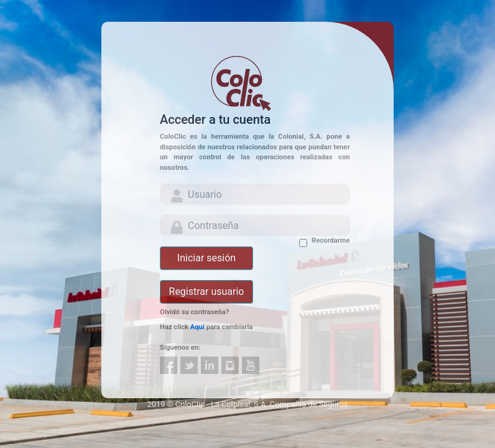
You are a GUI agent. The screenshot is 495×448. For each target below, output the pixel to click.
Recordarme (331, 240)
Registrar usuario (207, 292)
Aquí (197, 327)
